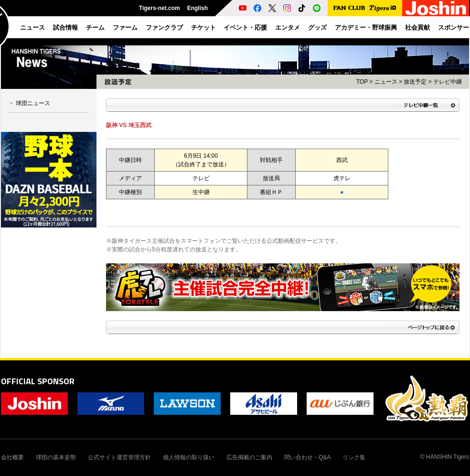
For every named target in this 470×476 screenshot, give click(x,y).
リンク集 (354, 457)
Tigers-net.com (160, 8)
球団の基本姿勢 (56, 457)
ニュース (386, 82)
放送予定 (415, 82)
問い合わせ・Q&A (307, 457)
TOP (362, 82)
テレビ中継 (448, 82)
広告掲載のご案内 (249, 457)
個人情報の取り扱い (189, 457)
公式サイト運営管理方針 (119, 457)
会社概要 (12, 457)
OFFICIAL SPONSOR (38, 381)
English (198, 8)
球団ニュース (33, 103)
